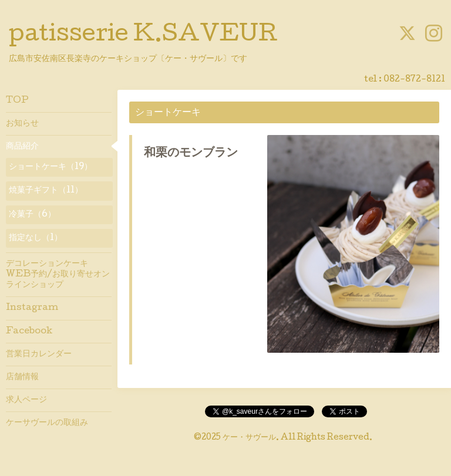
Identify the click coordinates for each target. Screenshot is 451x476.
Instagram (32, 308)
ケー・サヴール (249, 438)
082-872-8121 (414, 80)
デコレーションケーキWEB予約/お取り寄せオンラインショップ (58, 275)
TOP (17, 101)
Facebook (29, 332)
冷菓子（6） (32, 215)
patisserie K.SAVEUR (143, 36)
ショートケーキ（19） (51, 167)
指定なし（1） (36, 238)
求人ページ (26, 400)
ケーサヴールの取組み (47, 423)
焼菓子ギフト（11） (46, 191)
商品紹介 (22, 147)
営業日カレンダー (39, 355)
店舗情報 (22, 377)
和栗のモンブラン (191, 154)
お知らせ (22, 124)
